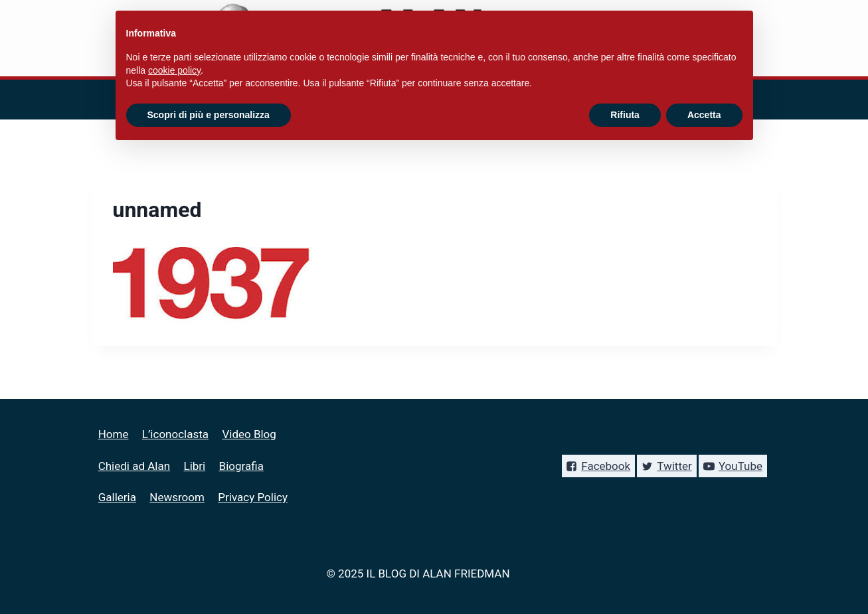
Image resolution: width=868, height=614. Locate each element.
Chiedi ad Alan (134, 466)
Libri (195, 466)
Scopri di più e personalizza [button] (209, 115)
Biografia (241, 466)
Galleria (117, 497)
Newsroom (177, 497)
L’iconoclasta (175, 434)
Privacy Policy (253, 497)
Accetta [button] (704, 115)
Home (114, 434)
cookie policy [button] (174, 70)
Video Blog (249, 434)
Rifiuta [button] (625, 115)
